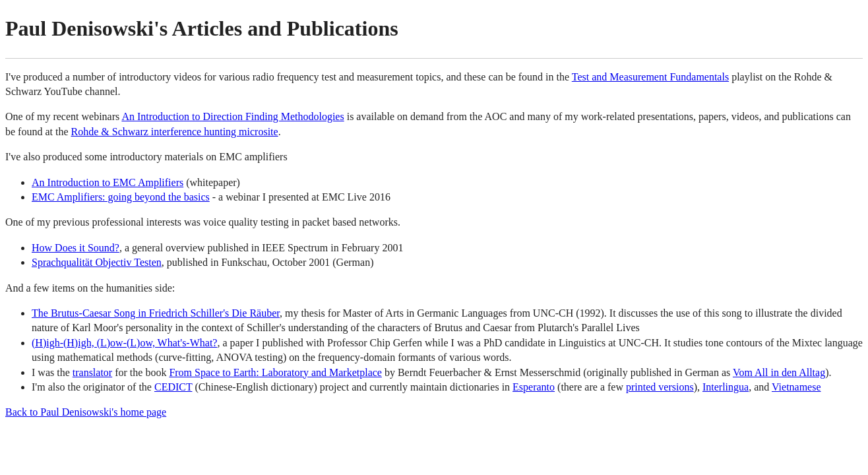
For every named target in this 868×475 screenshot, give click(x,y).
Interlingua (726, 387)
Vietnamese (796, 387)
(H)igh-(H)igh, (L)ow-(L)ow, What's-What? (124, 343)
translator (92, 372)
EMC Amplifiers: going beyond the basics (121, 197)
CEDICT (173, 387)
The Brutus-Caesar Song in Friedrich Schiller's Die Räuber (156, 313)
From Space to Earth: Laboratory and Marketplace (275, 372)
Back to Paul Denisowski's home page (86, 412)
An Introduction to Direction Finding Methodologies (232, 116)
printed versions (660, 387)
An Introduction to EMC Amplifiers (108, 182)
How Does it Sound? (76, 248)
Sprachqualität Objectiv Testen (97, 262)
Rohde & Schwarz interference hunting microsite (175, 132)
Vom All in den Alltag (779, 372)
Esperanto (534, 387)
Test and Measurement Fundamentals (650, 77)
